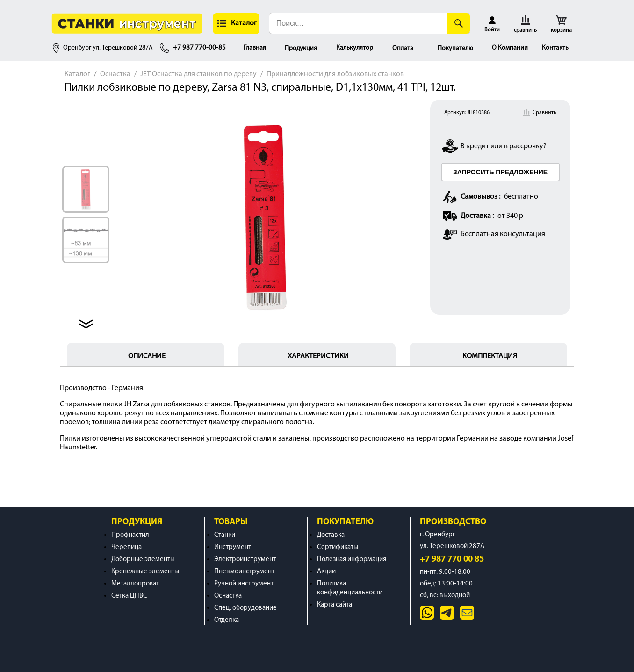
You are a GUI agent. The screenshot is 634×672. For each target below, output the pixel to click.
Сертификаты (338, 547)
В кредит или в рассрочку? (504, 146)
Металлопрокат (135, 584)
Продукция (301, 48)
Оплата (403, 48)
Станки (225, 535)
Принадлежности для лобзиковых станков (335, 74)
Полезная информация (352, 560)
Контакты (556, 48)
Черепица (126, 547)
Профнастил (130, 535)
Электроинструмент (245, 560)
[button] (236, 24)
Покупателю (455, 48)
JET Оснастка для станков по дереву (198, 74)
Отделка (227, 620)
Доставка (331, 535)
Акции (326, 572)
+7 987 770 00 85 (452, 560)
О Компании (510, 48)
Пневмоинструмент (244, 572)
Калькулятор (355, 48)
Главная (255, 48)
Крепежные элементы (145, 572)
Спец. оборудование (245, 608)
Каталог (77, 74)
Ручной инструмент (244, 584)
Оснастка (115, 74)
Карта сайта (335, 605)
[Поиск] (459, 23)
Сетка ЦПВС (129, 596)
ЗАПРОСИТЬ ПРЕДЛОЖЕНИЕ (500, 172)
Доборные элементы (143, 560)
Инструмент (233, 547)
